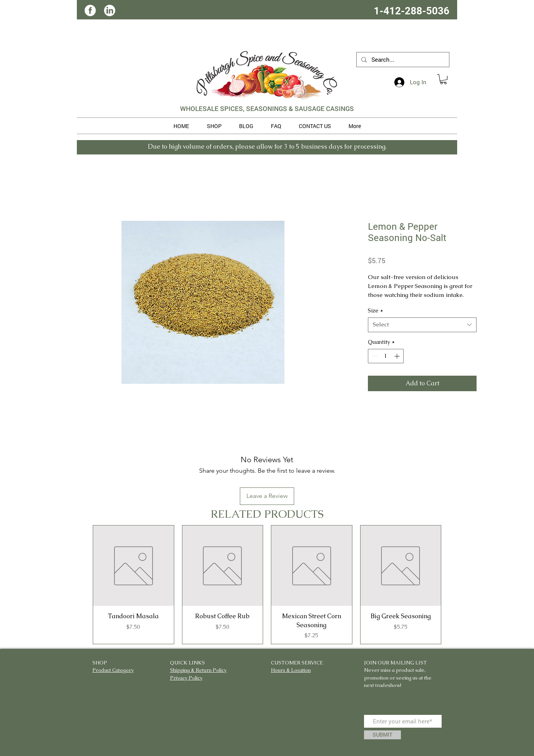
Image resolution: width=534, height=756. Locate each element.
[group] (267, 585)
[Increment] (398, 356)
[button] (443, 79)
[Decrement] (374, 356)
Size (375, 310)
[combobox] (422, 325)
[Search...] (402, 60)
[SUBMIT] (382, 735)
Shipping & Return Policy (198, 670)
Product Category (113, 670)
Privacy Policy (186, 678)
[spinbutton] (386, 356)
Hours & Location (291, 670)
